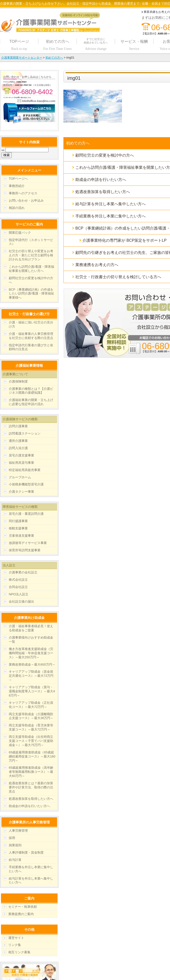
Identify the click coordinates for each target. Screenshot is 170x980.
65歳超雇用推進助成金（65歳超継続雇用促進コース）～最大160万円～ (32, 756)
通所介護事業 (18, 441)
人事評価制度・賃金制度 (26, 852)
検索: (3, 150)
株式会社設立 (18, 580)
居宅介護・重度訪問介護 (26, 514)
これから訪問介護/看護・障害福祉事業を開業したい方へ (31, 269)
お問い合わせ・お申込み (26, 200)
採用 (12, 838)
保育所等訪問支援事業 (25, 550)
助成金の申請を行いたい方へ (29, 806)
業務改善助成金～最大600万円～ (32, 664)
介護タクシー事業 (21, 492)
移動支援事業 (18, 528)
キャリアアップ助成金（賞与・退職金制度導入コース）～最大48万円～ (32, 691)
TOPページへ (18, 179)
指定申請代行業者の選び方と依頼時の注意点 (31, 347)
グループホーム (20, 477)
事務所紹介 (17, 186)
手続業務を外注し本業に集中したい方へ (31, 869)
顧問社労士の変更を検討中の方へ (31, 280)
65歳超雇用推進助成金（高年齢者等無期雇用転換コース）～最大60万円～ (31, 772)
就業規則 (15, 845)
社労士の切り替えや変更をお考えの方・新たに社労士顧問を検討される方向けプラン (31, 255)
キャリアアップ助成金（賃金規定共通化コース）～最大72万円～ (31, 676)
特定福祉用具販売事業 (25, 470)
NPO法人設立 (19, 594)
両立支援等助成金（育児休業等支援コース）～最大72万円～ (31, 727)
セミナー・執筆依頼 (23, 907)
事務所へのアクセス (23, 193)
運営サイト (16, 938)
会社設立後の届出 (21, 601)
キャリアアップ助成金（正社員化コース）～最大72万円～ (31, 705)
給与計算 (15, 860)
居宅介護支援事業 (21, 455)
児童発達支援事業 (21, 536)
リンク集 (15, 945)
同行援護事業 (18, 521)
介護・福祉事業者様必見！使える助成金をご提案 (31, 628)
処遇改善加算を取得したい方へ (31, 799)
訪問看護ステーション (25, 433)
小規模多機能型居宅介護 (26, 484)
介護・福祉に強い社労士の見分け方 (31, 324)
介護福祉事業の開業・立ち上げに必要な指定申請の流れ (31, 402)
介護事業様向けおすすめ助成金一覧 (31, 640)
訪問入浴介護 (18, 448)
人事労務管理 (18, 831)
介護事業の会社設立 (23, 572)
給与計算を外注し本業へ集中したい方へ (31, 881)
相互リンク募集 (19, 952)
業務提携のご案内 (21, 914)
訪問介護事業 (18, 426)
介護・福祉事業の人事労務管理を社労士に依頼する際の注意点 (31, 336)
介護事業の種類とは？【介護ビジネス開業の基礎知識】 (31, 391)
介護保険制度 (18, 381)
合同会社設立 (18, 587)
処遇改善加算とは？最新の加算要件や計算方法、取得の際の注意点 (31, 787)
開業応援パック (20, 233)
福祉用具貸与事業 (21, 463)
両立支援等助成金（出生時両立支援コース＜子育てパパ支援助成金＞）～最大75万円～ (31, 741)
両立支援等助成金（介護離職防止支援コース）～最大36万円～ (31, 716)
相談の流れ (17, 208)
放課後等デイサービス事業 (28, 543)
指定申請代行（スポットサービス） (31, 242)
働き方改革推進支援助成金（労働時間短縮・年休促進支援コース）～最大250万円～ (31, 653)
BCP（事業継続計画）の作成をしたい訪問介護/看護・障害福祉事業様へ (31, 294)
